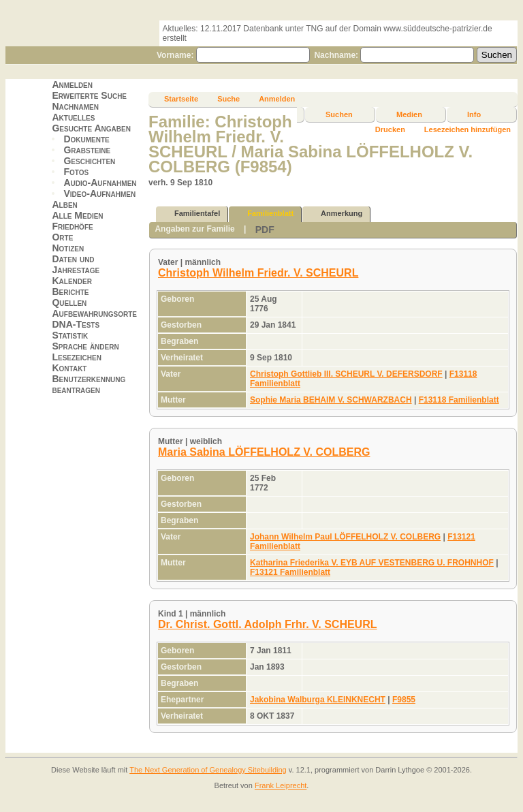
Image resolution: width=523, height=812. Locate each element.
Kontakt (69, 368)
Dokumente (86, 139)
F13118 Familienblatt (459, 400)
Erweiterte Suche (89, 95)
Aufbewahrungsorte (94, 313)
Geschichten (89, 161)
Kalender (72, 281)
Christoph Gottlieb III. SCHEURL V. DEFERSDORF (346, 374)
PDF (265, 230)
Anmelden (72, 84)
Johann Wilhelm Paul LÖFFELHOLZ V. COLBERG (345, 537)
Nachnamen (75, 106)
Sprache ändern (85, 346)
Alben (64, 204)
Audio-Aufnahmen (100, 183)
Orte (62, 237)
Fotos (76, 172)
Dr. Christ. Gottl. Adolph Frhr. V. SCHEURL (268, 624)
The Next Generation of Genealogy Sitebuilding (208, 770)
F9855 (404, 700)
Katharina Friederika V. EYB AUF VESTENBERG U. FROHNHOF (372, 563)
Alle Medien (77, 215)
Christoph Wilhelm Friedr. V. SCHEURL (258, 273)
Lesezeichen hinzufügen (467, 129)
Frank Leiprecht (281, 785)
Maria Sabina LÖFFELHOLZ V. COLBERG (264, 452)
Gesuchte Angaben (91, 128)
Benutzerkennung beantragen (89, 384)
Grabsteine (87, 150)
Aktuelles (73, 117)
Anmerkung (335, 214)
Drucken (390, 129)
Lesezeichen (76, 357)
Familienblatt (264, 214)
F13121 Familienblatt (290, 572)
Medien (409, 114)
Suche (228, 99)
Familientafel (191, 214)
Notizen (68, 248)
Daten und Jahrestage (76, 264)
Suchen (339, 114)
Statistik (70, 335)
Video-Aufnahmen (99, 193)
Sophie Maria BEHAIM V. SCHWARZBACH (331, 400)
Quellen (69, 302)
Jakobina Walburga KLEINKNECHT (318, 700)
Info (474, 114)
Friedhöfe (72, 226)
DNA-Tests (76, 324)
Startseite (181, 99)
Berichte (70, 292)
